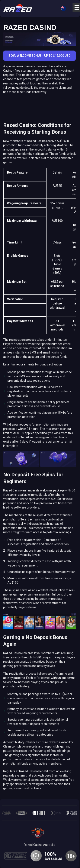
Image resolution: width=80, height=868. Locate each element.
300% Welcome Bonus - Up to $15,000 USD (40, 56)
